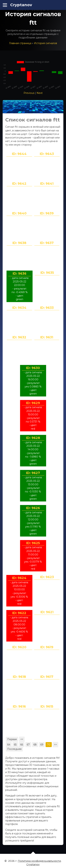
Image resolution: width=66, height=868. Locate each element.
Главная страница (20, 43)
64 (9, 745)
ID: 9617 (47, 677)
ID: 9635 (47, 273)
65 (15, 745)
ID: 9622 (19, 613)
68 (35, 745)
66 (22, 745)
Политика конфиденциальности (39, 863)
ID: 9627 (33, 473)
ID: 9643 (47, 154)
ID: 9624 (19, 578)
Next (40, 93)
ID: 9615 (47, 707)
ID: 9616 (19, 707)
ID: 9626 (33, 508)
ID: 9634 (19, 308)
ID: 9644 (19, 154)
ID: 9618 (19, 677)
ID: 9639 (47, 213)
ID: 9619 (47, 647)
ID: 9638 (19, 243)
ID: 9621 (47, 612)
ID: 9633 (47, 308)
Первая (12, 739)
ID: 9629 (33, 403)
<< (22, 739)
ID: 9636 (20, 274)
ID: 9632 (19, 337)
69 (42, 745)
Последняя (14, 749)
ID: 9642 (19, 184)
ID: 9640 (19, 213)
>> (55, 745)
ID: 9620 (19, 647)
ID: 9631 (47, 337)
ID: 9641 (47, 184)
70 (49, 745)
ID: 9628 (33, 438)
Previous (29, 93)
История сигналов (45, 43)
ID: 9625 (33, 543)
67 (28, 745)
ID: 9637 (47, 243)
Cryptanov (21, 5)
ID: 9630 (33, 368)
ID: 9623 (47, 577)
